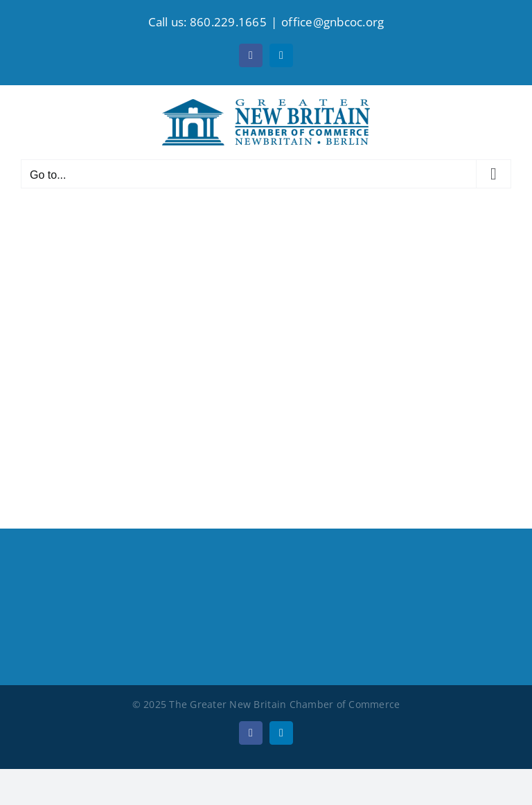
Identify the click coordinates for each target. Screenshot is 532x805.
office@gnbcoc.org (332, 22)
